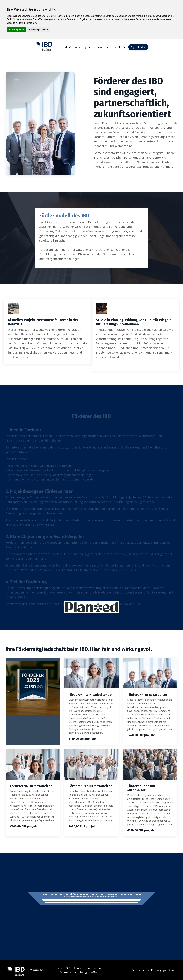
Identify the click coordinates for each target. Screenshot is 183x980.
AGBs (94, 972)
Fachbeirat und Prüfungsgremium (153, 970)
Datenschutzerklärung (73, 972)
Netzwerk (101, 47)
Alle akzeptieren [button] (16, 30)
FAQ (68, 968)
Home (58, 968)
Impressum (95, 968)
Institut (64, 47)
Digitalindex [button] (138, 47)
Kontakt (119, 47)
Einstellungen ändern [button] (38, 30)
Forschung (82, 47)
